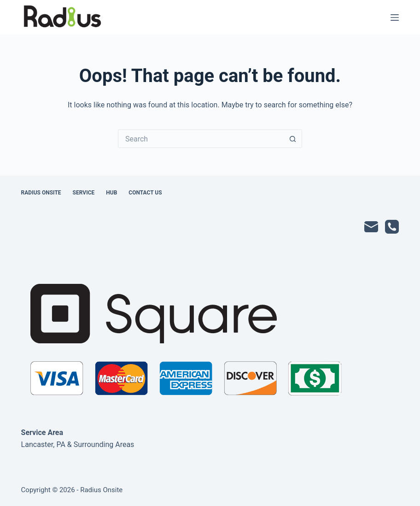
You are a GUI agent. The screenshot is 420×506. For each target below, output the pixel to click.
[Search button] (293, 139)
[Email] (371, 227)
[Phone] (392, 227)
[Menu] (395, 18)
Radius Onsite (41, 193)
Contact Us (145, 193)
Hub (111, 193)
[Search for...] (201, 139)
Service (84, 193)
